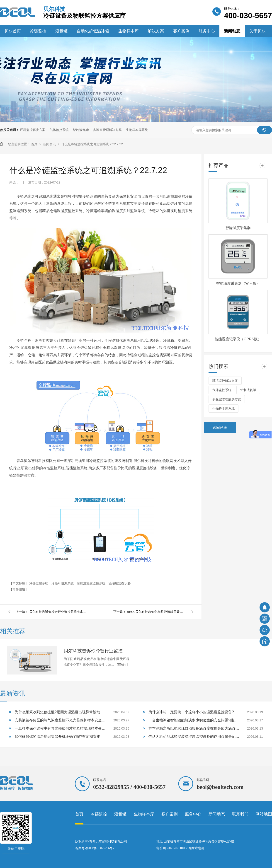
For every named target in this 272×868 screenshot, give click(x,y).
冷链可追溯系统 (63, 583)
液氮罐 (61, 31)
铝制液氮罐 (81, 130)
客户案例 (181, 31)
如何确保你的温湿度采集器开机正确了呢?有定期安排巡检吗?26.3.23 (60, 736)
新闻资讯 (50, 144)
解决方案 (156, 31)
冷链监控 (38, 31)
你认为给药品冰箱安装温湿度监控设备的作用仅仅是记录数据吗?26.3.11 (194, 736)
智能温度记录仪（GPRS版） (238, 339)
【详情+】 (122, 665)
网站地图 (264, 814)
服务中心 (207, 31)
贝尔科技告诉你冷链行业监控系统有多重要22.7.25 (59, 612)
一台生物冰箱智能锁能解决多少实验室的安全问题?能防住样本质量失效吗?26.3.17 (194, 720)
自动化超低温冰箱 (93, 31)
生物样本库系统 (137, 130)
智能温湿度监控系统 (92, 583)
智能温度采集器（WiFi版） (238, 283)
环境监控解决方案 (33, 130)
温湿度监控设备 (120, 583)
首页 (35, 144)
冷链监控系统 (39, 583)
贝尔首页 (13, 31)
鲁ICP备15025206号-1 (101, 848)
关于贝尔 (257, 31)
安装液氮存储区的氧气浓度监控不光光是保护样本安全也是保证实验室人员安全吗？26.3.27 (60, 720)
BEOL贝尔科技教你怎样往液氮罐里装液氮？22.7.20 (156, 612)
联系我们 (240, 814)
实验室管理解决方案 (107, 130)
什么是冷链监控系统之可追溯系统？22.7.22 (92, 144)
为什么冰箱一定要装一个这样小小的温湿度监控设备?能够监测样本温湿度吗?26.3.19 (194, 712)
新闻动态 (232, 31)
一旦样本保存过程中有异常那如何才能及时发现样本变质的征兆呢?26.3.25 (60, 728)
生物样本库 (129, 31)
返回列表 (220, 427)
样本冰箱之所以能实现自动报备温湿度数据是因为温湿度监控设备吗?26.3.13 (194, 728)
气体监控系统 (59, 130)
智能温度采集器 (238, 228)
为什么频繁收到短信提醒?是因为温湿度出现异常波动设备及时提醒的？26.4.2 (60, 712)
